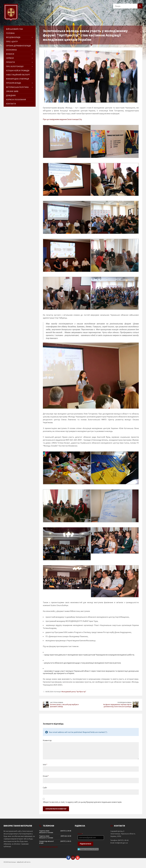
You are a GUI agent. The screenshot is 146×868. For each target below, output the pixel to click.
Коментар (47, 740)
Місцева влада (13, 37)
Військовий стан (14, 29)
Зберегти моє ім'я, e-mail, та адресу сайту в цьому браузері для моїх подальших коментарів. (82, 802)
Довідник (11, 95)
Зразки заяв (12, 91)
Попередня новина (125, 702)
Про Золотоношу (15, 66)
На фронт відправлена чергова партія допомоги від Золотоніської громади (117, 705)
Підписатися (86, 844)
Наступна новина (57, 702)
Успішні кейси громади (18, 71)
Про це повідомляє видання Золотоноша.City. (62, 119)
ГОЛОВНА (10, 33)
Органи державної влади (18, 46)
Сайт (45, 788)
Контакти (11, 104)
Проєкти (10, 62)
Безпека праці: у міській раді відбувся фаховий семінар (64, 705)
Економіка (11, 50)
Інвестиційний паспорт (18, 75)
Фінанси (10, 54)
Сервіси (10, 58)
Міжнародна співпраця (18, 79)
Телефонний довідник (48, 847)
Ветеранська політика (17, 87)
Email (46, 776)
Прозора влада (13, 83)
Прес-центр (12, 42)
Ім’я (45, 764)
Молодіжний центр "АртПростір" (74, 692)
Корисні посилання (16, 100)
